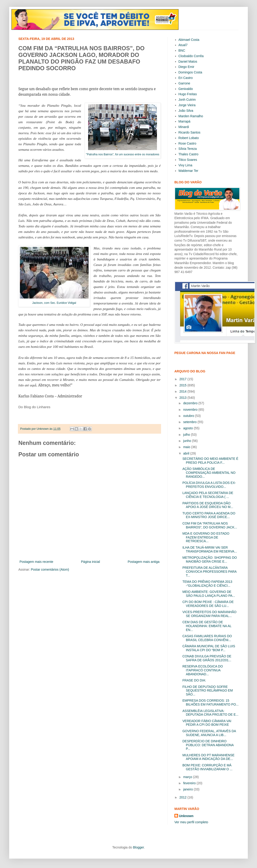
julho (187, 435)
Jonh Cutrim (187, 100)
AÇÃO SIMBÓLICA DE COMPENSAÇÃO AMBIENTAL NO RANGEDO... (209, 473)
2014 (183, 391)
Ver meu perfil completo (191, 822)
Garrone (184, 83)
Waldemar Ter (188, 171)
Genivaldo (186, 89)
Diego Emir (186, 67)
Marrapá (184, 121)
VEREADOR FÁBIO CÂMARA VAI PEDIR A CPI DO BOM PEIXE (207, 723)
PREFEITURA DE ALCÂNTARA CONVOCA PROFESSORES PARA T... (210, 572)
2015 (183, 385)
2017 (183, 379)
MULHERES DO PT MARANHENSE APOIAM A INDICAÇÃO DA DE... (208, 757)
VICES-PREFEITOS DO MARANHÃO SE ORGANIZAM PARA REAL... (209, 614)
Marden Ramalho (191, 116)
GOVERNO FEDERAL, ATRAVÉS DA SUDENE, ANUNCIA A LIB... (209, 733)
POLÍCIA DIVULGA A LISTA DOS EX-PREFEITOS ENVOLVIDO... (209, 485)
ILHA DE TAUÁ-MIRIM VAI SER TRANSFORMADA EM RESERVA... (210, 549)
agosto (188, 428)
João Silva (186, 111)
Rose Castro (187, 143)
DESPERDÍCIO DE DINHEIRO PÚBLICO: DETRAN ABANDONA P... (208, 745)
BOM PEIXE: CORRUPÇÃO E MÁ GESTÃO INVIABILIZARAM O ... (207, 767)
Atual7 (183, 45)
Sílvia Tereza (188, 149)
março (188, 777)
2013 (183, 398)
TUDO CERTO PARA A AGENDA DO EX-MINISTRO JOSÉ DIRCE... (209, 515)
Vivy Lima (185, 165)
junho (187, 441)
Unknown (186, 816)
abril (187, 453)
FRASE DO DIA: (194, 680)
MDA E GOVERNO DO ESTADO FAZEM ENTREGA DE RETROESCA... (206, 537)
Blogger (138, 847)
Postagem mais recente (36, 562)
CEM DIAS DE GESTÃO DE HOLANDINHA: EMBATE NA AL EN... (207, 626)
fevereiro (190, 783)
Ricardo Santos (190, 132)
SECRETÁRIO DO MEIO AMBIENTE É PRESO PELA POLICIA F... (210, 461)
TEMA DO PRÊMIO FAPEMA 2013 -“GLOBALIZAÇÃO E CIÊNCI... (207, 584)
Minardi (184, 127)
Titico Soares (188, 160)
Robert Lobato (189, 138)
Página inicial (91, 562)
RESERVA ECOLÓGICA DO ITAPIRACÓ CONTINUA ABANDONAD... (203, 670)
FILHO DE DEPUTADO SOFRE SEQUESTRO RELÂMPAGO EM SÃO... (208, 691)
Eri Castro (186, 78)
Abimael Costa (189, 40)
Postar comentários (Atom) (50, 569)
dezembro (191, 403)
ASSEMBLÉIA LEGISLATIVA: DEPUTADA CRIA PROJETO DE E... (210, 713)
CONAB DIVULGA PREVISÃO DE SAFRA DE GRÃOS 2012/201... (207, 658)
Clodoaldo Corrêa (191, 56)
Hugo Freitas (188, 94)
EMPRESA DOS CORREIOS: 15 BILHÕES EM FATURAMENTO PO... (211, 702)
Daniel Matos (188, 61)
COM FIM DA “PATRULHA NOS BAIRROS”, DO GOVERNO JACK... (210, 525)
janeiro (188, 789)
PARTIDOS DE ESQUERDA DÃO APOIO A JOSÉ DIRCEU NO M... (208, 505)
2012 (183, 797)
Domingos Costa (190, 72)
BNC (182, 50)
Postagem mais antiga (144, 562)
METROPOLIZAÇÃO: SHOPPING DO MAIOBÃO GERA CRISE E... (210, 560)
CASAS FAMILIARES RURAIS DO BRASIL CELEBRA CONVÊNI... (207, 638)
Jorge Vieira (187, 105)
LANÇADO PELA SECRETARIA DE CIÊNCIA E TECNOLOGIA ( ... (208, 495)
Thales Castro (189, 154)
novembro (191, 410)
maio (187, 447)
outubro (189, 416)
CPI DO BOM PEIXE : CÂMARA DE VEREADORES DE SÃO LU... (208, 604)
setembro (190, 422)
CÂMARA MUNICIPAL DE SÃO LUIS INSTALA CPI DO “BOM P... (209, 648)
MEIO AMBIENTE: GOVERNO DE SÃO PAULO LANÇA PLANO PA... (209, 594)
